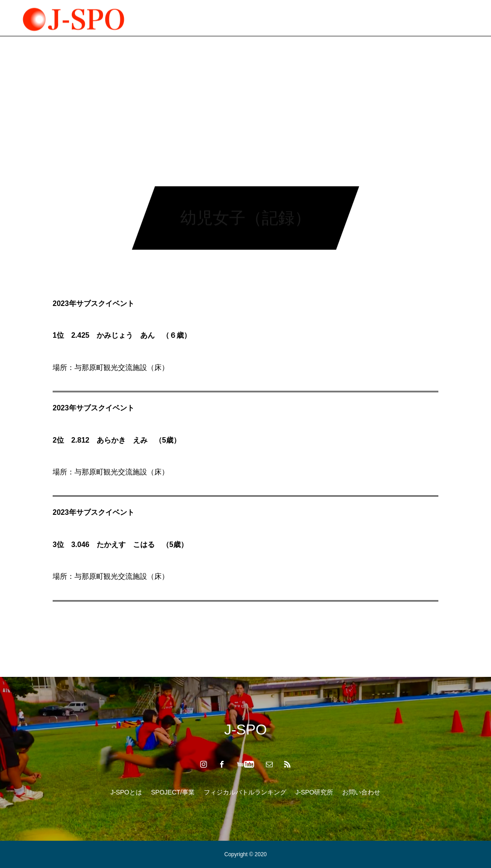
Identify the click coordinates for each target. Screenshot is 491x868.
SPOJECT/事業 (164, 18)
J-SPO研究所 (323, 18)
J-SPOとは (126, 792)
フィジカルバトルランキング (245, 18)
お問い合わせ (361, 792)
